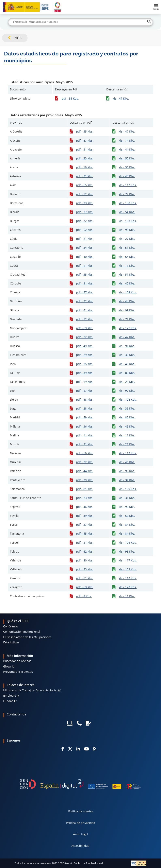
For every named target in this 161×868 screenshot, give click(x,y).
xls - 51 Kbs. (127, 248)
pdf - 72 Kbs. (85, 221)
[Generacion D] (81, 784)
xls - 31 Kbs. (127, 498)
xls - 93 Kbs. (127, 551)
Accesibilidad (80, 846)
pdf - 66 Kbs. (85, 453)
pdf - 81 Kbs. (85, 489)
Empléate (10, 696)
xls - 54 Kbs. (127, 212)
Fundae (8, 701)
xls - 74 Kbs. (127, 141)
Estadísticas (11, 642)
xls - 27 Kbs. (127, 239)
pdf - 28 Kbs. (85, 408)
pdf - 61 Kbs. (85, 310)
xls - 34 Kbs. (127, 480)
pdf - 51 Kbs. (85, 543)
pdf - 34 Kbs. (85, 248)
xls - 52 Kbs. (127, 516)
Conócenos (11, 626)
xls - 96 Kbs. (127, 507)
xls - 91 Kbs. (127, 346)
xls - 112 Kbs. (128, 185)
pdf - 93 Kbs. (85, 203)
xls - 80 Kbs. (127, 373)
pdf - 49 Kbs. (85, 346)
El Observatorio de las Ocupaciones (27, 637)
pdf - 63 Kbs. (85, 587)
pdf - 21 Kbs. (85, 239)
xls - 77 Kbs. (127, 194)
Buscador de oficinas (17, 661)
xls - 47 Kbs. (121, 98)
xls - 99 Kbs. (127, 230)
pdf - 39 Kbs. (85, 373)
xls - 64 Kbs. (127, 257)
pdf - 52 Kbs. (85, 194)
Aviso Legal (81, 834)
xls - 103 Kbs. (128, 569)
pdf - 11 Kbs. (85, 266)
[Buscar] (81, 22)
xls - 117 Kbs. (128, 560)
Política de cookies (81, 811)
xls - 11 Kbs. (127, 266)
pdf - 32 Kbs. (85, 301)
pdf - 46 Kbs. (85, 507)
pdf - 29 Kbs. (85, 355)
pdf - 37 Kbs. (85, 212)
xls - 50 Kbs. (127, 158)
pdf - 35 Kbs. (70, 98)
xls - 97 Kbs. (127, 391)
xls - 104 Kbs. (128, 400)
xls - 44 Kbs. (127, 149)
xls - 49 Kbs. (127, 364)
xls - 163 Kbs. (128, 221)
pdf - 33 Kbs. (85, 158)
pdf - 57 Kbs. (85, 292)
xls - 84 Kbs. (127, 525)
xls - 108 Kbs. (128, 292)
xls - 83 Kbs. (127, 417)
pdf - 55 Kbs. (85, 185)
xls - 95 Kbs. (127, 471)
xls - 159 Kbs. (128, 489)
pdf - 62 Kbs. (85, 230)
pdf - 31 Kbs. (85, 149)
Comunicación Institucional (22, 632)
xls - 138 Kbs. (128, 203)
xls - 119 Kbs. (128, 453)
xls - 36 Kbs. (127, 355)
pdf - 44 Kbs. (85, 471)
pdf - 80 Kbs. (85, 560)
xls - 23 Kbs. (127, 382)
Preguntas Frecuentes (18, 672)
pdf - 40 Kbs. (85, 257)
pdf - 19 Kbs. (85, 167)
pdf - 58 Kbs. (85, 400)
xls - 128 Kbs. (128, 587)
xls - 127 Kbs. (128, 328)
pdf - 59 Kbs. (85, 417)
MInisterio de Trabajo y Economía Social (30, 690)
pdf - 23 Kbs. (85, 498)
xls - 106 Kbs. (128, 543)
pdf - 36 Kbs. (85, 426)
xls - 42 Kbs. (127, 337)
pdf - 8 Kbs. (84, 596)
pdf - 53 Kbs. (85, 328)
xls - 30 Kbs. (127, 167)
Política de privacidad (81, 823)
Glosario (9, 666)
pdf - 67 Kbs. (85, 141)
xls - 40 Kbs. (127, 176)
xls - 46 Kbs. (127, 462)
